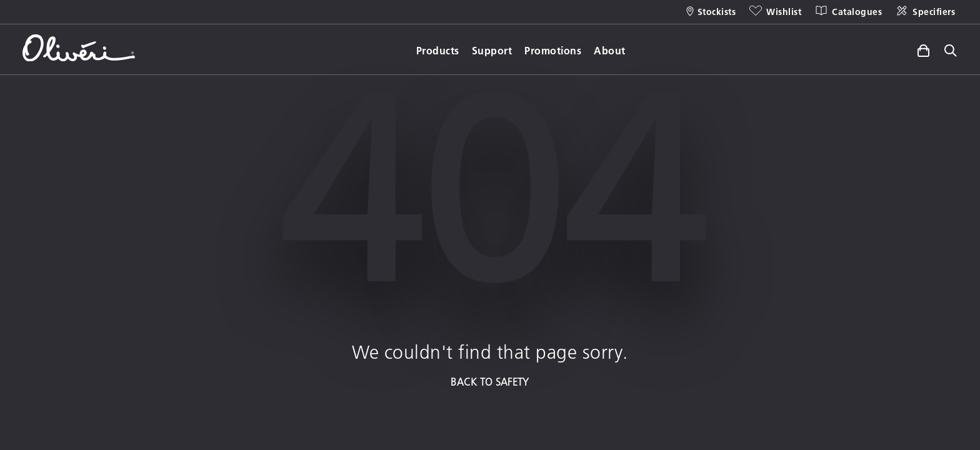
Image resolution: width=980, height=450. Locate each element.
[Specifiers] (925, 12)
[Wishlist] (775, 12)
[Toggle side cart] (923, 49)
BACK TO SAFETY (490, 382)
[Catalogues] (848, 12)
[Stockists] (711, 12)
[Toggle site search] (951, 52)
